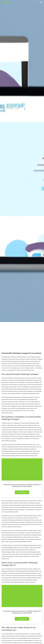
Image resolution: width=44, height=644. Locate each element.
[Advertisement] (22, 334)
